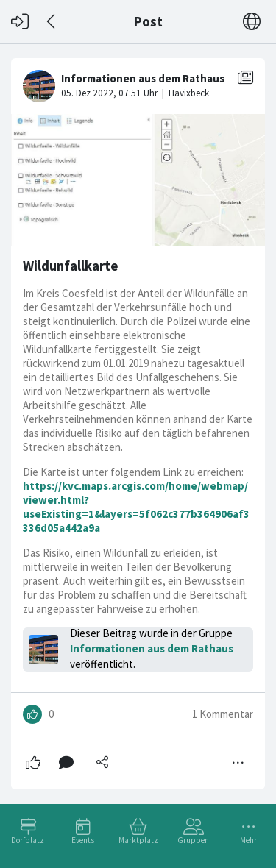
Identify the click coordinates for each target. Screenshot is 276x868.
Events (83, 840)
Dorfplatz (28, 840)
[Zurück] (52, 22)
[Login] (20, 22)
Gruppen (193, 840)
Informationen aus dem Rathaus (152, 648)
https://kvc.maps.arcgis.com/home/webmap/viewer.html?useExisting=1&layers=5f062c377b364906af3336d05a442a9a (136, 507)
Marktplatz (138, 840)
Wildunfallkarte (71, 266)
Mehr (248, 840)
